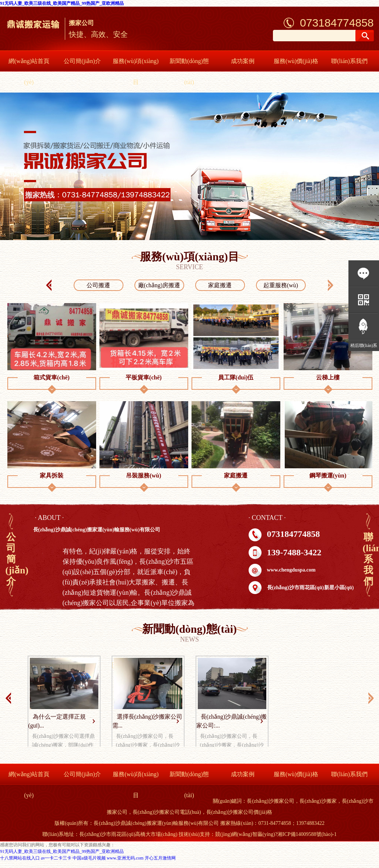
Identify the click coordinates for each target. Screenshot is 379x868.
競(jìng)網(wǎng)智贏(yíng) (245, 834)
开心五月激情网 (160, 858)
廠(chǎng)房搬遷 (159, 285)
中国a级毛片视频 (89, 858)
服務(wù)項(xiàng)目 (136, 72)
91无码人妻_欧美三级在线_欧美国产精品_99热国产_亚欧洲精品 (62, 3)
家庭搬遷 (220, 285)
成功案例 (243, 61)
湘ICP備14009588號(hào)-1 (307, 834)
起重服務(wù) (281, 285)
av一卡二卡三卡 (56, 858)
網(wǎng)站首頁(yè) (29, 72)
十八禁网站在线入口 (20, 858)
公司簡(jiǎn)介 (82, 61)
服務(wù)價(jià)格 (296, 61)
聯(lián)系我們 (349, 61)
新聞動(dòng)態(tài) (189, 72)
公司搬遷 (98, 285)
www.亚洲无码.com (125, 858)
